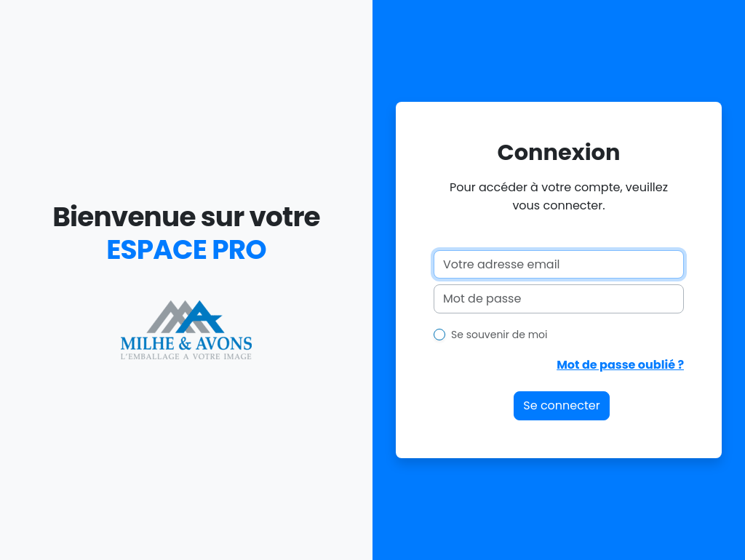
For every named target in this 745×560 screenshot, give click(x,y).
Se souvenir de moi (499, 335)
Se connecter (561, 405)
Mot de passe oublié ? (620, 365)
